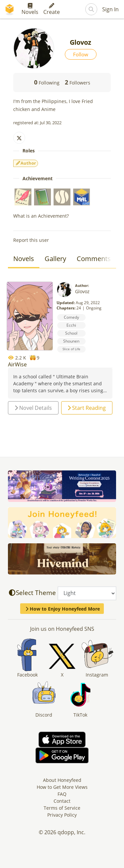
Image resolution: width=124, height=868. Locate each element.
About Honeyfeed (62, 780)
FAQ (62, 794)
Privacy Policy (62, 815)
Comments (94, 259)
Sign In (110, 9)
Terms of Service (62, 808)
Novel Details (33, 408)
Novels (30, 9)
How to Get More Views (62, 787)
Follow (81, 54)
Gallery (55, 259)
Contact (62, 801)
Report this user (31, 240)
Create (52, 9)
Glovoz (82, 291)
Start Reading (87, 408)
